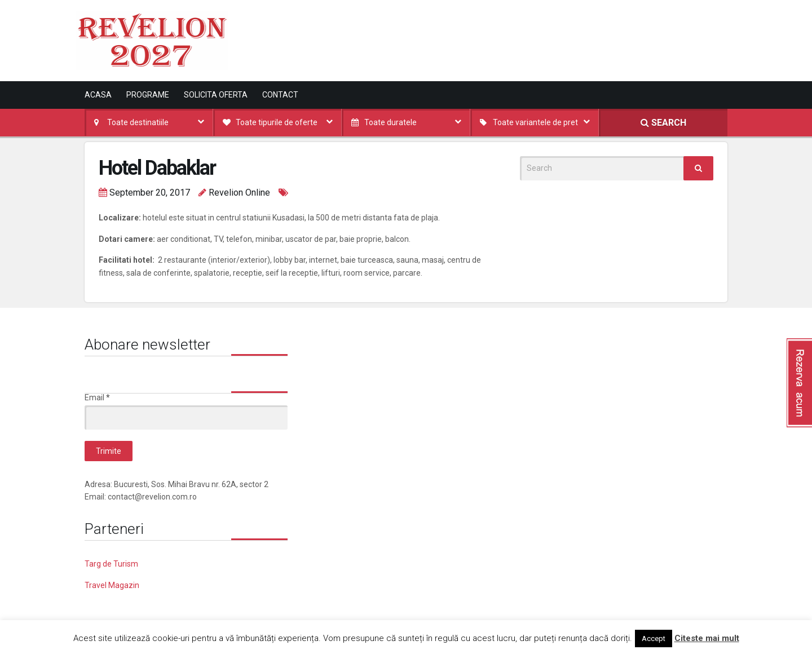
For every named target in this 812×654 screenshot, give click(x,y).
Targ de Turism (111, 564)
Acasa (98, 95)
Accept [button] (654, 638)
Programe (148, 95)
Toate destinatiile (138, 122)
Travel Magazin (112, 585)
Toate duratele (390, 122)
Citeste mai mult (707, 638)
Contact (280, 95)
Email (97, 397)
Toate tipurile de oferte (277, 122)
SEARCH (663, 123)
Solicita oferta (216, 95)
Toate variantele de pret (535, 122)
